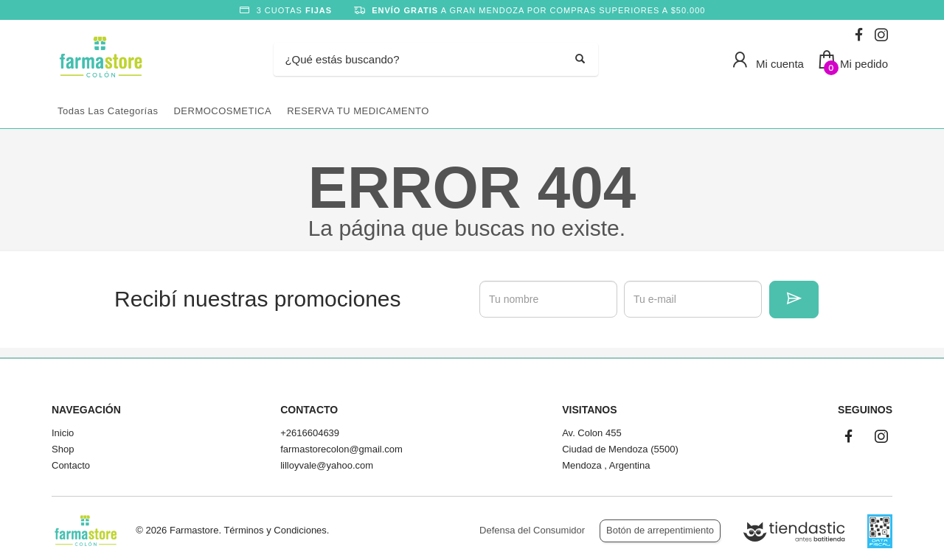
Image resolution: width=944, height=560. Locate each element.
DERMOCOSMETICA (222, 111)
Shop (63, 449)
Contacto (71, 465)
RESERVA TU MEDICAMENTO (358, 111)
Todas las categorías (108, 111)
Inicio (63, 433)
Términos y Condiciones (275, 530)
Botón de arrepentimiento (660, 530)
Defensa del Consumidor (532, 530)
